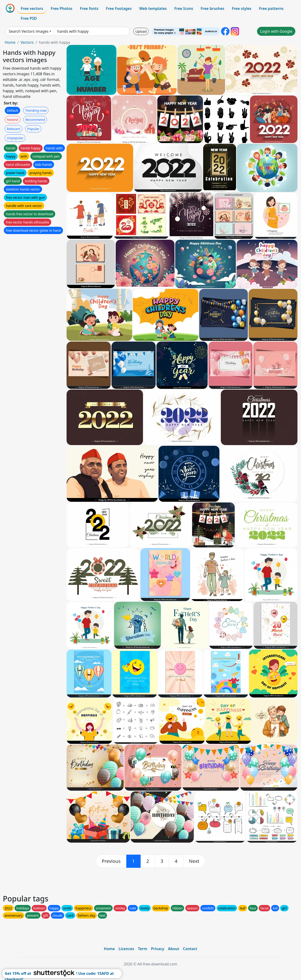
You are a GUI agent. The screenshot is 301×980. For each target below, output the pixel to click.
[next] (194, 861)
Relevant (14, 129)
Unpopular (15, 138)
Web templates (153, 8)
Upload (141, 31)
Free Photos (61, 8)
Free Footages (119, 8)
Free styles (242, 8)
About (173, 949)
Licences (126, 949)
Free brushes (212, 8)
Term (143, 949)
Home (10, 42)
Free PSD (29, 18)
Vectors (27, 42)
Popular (33, 129)
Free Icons (184, 8)
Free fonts (89, 8)
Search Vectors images (29, 31)
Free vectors (32, 8)
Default (12, 110)
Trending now (36, 110)
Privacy (158, 949)
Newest (13, 120)
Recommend (35, 120)
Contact (190, 949)
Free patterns (271, 8)
